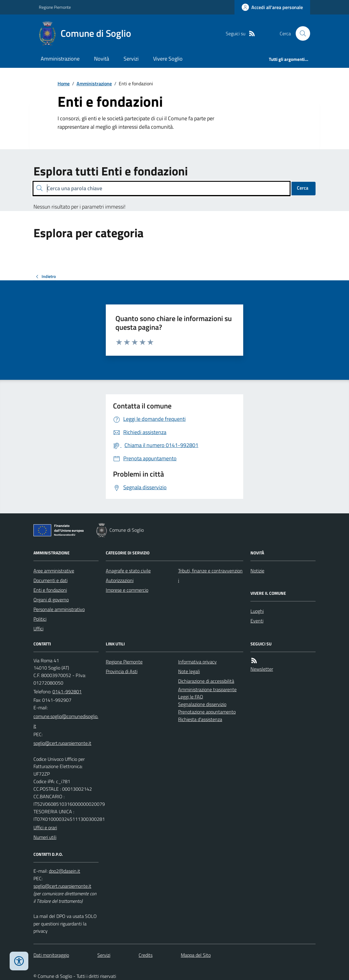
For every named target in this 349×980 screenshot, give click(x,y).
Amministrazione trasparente (207, 689)
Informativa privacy (197, 662)
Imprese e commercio (127, 590)
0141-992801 (67, 692)
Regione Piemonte (55, 7)
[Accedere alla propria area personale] (272, 7)
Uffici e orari (45, 827)
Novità (102, 59)
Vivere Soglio (168, 59)
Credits (146, 955)
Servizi (131, 59)
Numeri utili (45, 837)
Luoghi (257, 611)
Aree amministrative (54, 571)
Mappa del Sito (196, 955)
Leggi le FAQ (191, 697)
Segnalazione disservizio (202, 704)
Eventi (257, 621)
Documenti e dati (50, 580)
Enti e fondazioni (50, 590)
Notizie (257, 571)
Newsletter (262, 669)
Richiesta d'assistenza (200, 719)
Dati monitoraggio (51, 955)
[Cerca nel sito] (300, 33)
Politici (40, 619)
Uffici (38, 629)
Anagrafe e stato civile (128, 571)
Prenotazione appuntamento (207, 712)
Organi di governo (51, 600)
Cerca (303, 188)
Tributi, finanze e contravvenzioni (210, 575)
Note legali (189, 671)
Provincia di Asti (122, 671)
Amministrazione (60, 59)
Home (64, 84)
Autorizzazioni (120, 580)
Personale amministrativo (59, 609)
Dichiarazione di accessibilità (206, 681)
